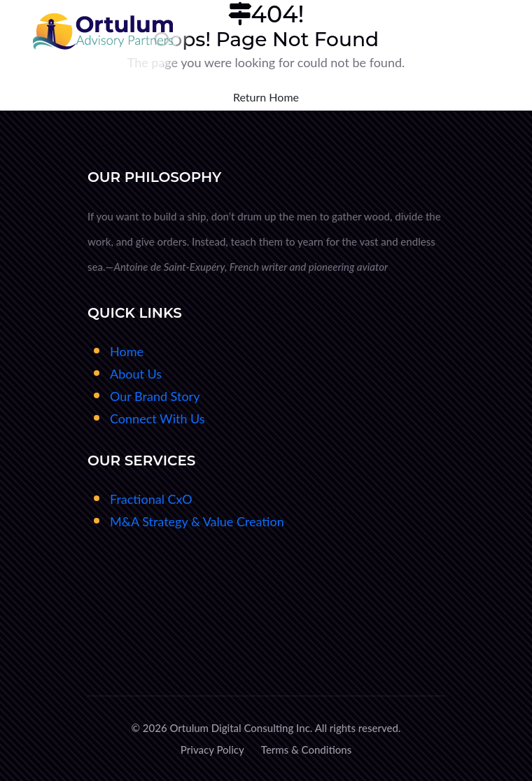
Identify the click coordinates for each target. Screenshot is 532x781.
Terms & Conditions (306, 750)
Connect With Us (157, 418)
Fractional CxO (151, 499)
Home (127, 351)
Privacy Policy (212, 750)
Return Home (266, 97)
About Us (136, 374)
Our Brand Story (155, 396)
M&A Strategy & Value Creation (197, 521)
